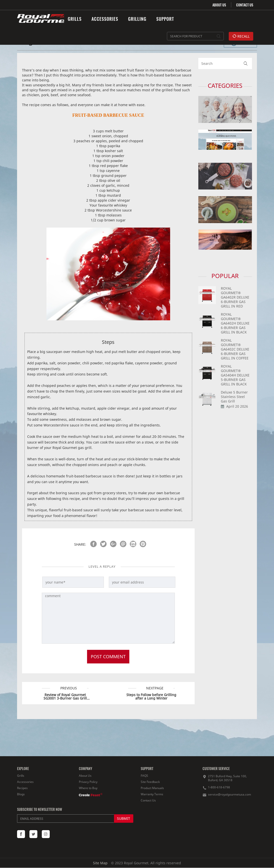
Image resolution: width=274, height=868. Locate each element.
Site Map (100, 863)
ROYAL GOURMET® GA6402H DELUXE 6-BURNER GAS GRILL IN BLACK (235, 323)
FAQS (144, 776)
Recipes (22, 788)
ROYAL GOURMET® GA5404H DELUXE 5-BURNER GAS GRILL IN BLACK (235, 375)
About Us (85, 776)
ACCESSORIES (105, 19)
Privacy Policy (88, 782)
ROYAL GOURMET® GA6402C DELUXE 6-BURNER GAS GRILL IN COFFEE (235, 349)
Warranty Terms (152, 794)
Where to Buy (88, 788)
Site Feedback (150, 782)
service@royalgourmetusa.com (229, 794)
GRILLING (137, 19)
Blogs (21, 794)
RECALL (241, 36)
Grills (21, 776)
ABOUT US (219, 5)
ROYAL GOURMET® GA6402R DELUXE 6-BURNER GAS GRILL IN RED (235, 297)
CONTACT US (245, 5)
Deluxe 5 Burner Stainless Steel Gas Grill (234, 397)
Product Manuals (152, 788)
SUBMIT (124, 818)
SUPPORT (165, 19)
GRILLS (75, 19)
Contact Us (148, 800)
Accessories (25, 782)
